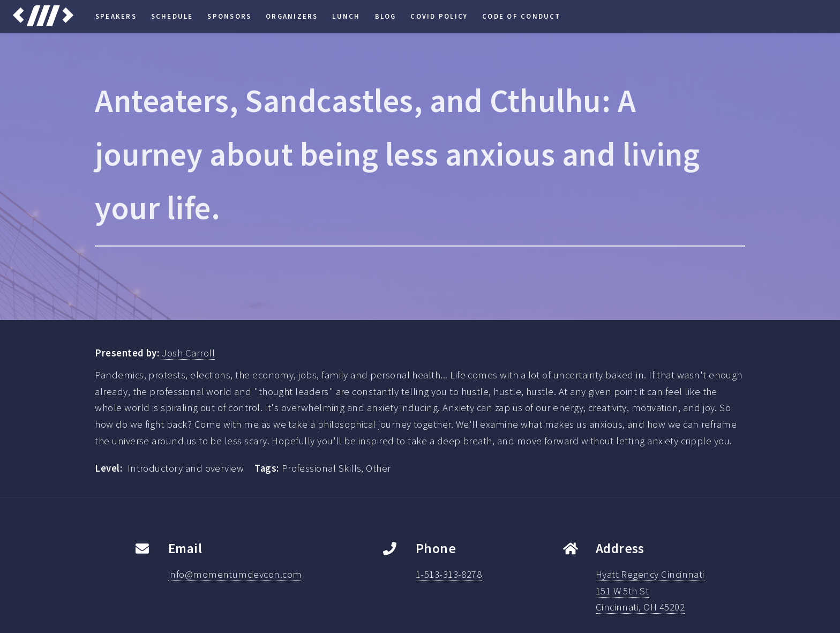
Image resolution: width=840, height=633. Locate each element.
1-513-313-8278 (449, 574)
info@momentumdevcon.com (235, 574)
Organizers (292, 16)
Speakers (116, 16)
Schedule (172, 16)
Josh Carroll (188, 353)
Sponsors (229, 16)
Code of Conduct (522, 16)
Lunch (346, 16)
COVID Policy (439, 16)
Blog (386, 16)
